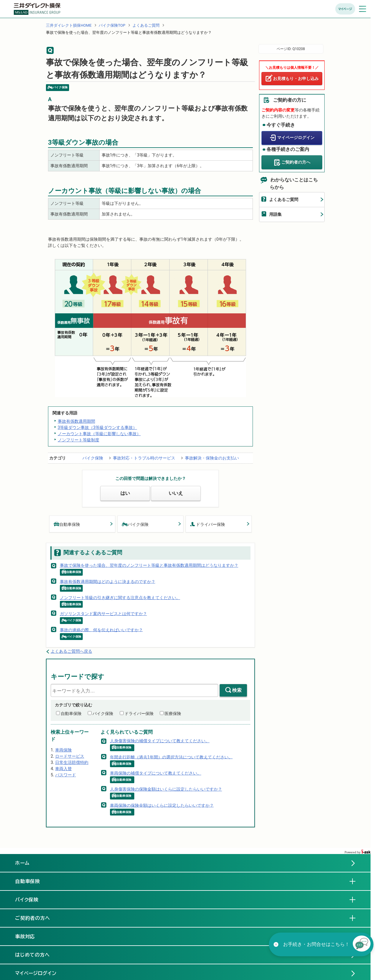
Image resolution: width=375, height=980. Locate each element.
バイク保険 (93, 458)
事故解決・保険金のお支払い (212, 458)
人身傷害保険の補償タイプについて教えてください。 (160, 741)
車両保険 (63, 750)
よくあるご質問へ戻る (71, 651)
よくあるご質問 (146, 25)
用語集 (275, 214)
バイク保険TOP (112, 25)
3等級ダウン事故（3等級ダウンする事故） (98, 427)
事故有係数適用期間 (76, 421)
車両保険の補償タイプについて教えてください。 (156, 773)
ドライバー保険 (208, 524)
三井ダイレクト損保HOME (69, 25)
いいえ (176, 493)
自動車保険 (67, 524)
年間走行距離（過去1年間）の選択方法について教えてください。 (171, 757)
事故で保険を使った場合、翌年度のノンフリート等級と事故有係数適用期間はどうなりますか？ (149, 565)
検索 (237, 690)
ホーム (22, 863)
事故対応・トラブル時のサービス (144, 458)
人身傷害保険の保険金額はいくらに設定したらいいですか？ (166, 789)
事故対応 (30, 936)
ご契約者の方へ (296, 162)
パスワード (66, 775)
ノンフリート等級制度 (79, 440)
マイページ (345, 9)
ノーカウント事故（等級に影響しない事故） (99, 434)
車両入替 (63, 769)
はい (125, 493)
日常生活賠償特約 (72, 762)
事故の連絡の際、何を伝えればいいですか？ (101, 630)
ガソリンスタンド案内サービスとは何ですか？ (103, 614)
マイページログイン (296, 138)
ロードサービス (70, 756)
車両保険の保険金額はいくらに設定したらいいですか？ (162, 805)
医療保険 (173, 714)
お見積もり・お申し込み (296, 79)
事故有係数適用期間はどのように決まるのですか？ (108, 581)
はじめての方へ (33, 955)
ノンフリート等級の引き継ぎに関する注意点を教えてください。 (120, 598)
